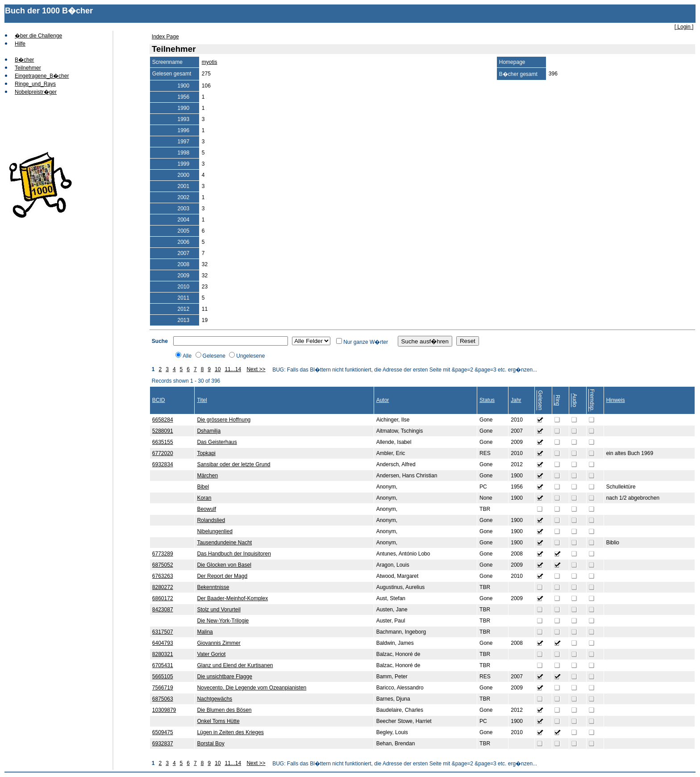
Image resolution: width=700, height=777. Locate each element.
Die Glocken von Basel (224, 565)
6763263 (163, 576)
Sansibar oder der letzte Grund (233, 464)
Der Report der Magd (222, 576)
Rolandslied (211, 520)
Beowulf (206, 509)
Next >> (256, 369)
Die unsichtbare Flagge (224, 677)
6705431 (163, 665)
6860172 (163, 598)
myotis (210, 62)
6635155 (163, 442)
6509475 (163, 732)
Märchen (207, 476)
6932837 (163, 744)
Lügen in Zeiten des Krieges (230, 732)
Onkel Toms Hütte (218, 721)
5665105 (163, 677)
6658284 (163, 420)
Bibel (203, 487)
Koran (204, 498)
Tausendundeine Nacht (224, 543)
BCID (159, 400)
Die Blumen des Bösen (224, 710)
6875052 (163, 565)
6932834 (163, 464)
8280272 (163, 587)
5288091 (163, 431)
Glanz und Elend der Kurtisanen (235, 665)
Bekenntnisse (213, 587)
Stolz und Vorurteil (219, 610)
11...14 (233, 369)
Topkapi (206, 453)
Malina (205, 632)
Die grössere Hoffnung (224, 420)
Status (487, 400)
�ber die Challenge (38, 36)
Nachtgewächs (215, 699)
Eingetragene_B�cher (42, 76)
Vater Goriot (211, 654)
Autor (383, 400)
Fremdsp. (592, 400)
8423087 (163, 610)
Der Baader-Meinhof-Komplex (232, 598)
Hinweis (616, 400)
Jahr (516, 400)
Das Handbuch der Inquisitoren (234, 554)
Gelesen (540, 400)
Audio (575, 400)
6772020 (163, 453)
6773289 (163, 554)
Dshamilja (209, 431)
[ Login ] (684, 27)
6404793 (163, 643)
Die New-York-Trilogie (223, 621)
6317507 (163, 632)
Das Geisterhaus (217, 442)
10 (218, 369)
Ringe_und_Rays (35, 84)
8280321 (163, 654)
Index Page (165, 37)
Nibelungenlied (215, 531)
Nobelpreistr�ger (36, 92)
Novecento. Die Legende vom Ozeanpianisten (252, 688)
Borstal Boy (210, 744)
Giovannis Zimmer (219, 643)
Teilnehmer (28, 68)
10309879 (164, 710)
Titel (202, 400)
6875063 (163, 699)
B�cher (24, 60)
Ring (558, 400)
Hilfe (20, 44)
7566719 (163, 688)
